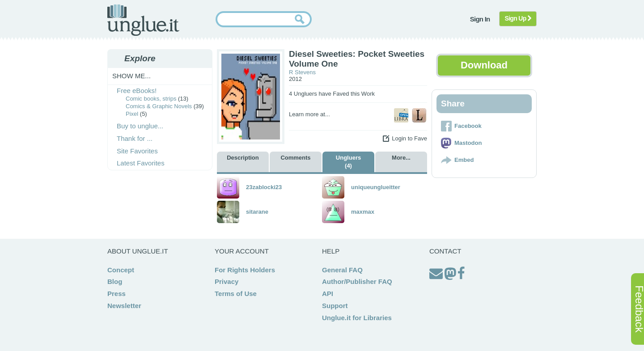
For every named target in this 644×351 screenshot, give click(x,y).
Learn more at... (309, 114)
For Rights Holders (245, 270)
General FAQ (342, 270)
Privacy (227, 281)
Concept (121, 270)
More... (401, 158)
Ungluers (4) (348, 162)
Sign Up (518, 18)
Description (243, 158)
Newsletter (124, 306)
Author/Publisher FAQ (357, 281)
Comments (295, 158)
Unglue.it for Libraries (357, 318)
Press (117, 294)
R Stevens (302, 72)
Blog (115, 281)
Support (335, 306)
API (328, 294)
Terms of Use (236, 294)
